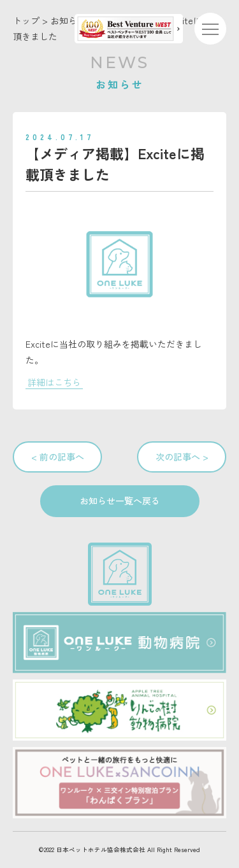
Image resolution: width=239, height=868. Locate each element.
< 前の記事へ (58, 457)
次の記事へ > (182, 457)
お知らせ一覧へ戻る (120, 501)
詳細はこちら (54, 382)
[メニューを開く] (210, 29)
